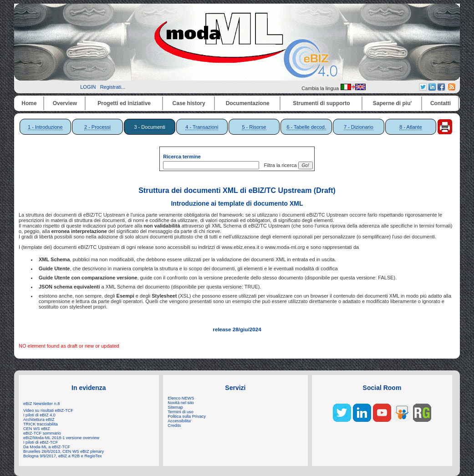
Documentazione (248, 103)
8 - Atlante (411, 127)
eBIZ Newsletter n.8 (41, 404)
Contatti (441, 103)
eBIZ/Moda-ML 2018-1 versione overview (61, 438)
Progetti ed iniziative (124, 103)
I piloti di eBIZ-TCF (41, 442)
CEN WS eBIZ (37, 429)
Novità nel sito (181, 403)
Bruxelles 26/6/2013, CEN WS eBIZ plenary (64, 451)
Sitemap (175, 407)
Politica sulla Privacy (186, 416)
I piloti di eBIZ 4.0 (39, 415)
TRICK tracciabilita (41, 424)
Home (29, 103)
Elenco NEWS (181, 398)
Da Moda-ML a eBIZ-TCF (47, 447)
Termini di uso (180, 412)
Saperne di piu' (392, 103)
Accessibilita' (179, 421)
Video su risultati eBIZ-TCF (49, 410)
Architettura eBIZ (39, 420)
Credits (174, 425)
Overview (65, 103)
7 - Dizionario (359, 127)
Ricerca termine (182, 157)
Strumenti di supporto (321, 103)
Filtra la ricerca (279, 165)
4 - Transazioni (202, 127)
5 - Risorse (254, 127)
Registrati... (113, 87)
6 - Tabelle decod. (306, 127)
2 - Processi (97, 127)
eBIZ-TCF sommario (42, 433)
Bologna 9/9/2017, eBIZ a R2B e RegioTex (63, 456)
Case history (189, 103)
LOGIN (88, 87)
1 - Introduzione (45, 127)
